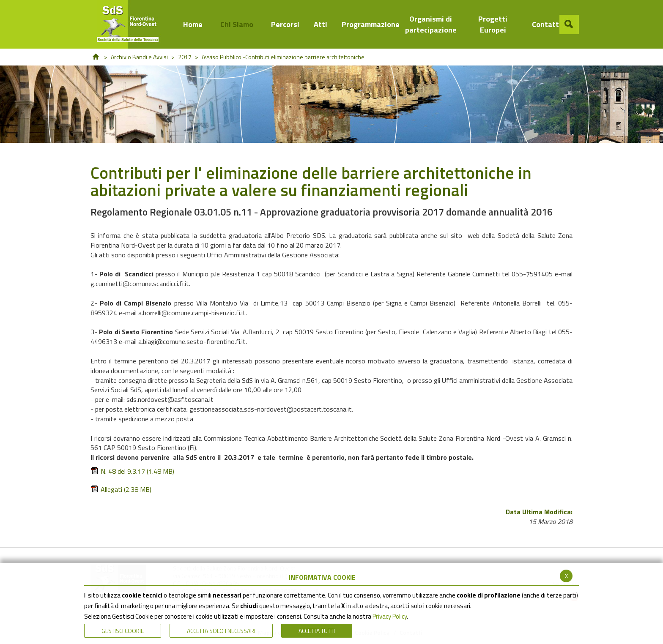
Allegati (121, 490)
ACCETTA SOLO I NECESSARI (221, 631)
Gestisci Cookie (123, 631)
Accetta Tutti (317, 631)
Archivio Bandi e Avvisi (139, 57)
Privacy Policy (390, 616)
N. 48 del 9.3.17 (132, 471)
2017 (185, 57)
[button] (569, 25)
